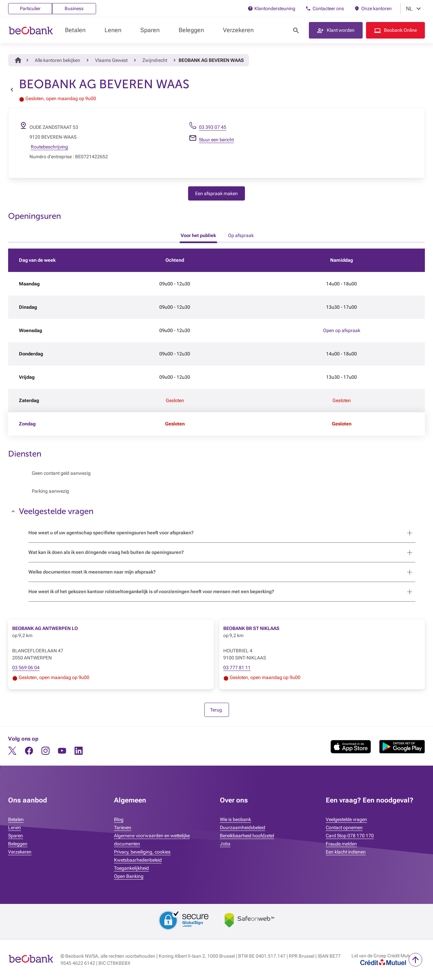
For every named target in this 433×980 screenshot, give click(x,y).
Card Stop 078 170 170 (350, 836)
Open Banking (129, 876)
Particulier (30, 8)
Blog (119, 819)
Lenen (113, 30)
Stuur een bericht (216, 140)
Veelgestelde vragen (346, 819)
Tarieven (123, 827)
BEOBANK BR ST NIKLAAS (251, 628)
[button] (336, 30)
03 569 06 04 (26, 668)
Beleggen (191, 30)
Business (74, 8)
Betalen (75, 30)
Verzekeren (238, 30)
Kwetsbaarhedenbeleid (138, 860)
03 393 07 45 (213, 127)
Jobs (225, 844)
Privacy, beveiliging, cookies (142, 852)
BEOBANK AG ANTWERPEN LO (45, 628)
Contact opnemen (344, 827)
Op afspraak (241, 235)
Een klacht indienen (346, 852)
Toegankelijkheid (131, 868)
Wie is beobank (235, 819)
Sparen (150, 30)
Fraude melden (341, 844)
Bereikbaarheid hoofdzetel (247, 836)
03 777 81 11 (237, 668)
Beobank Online (400, 30)
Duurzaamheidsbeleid (243, 827)
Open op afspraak (342, 330)
